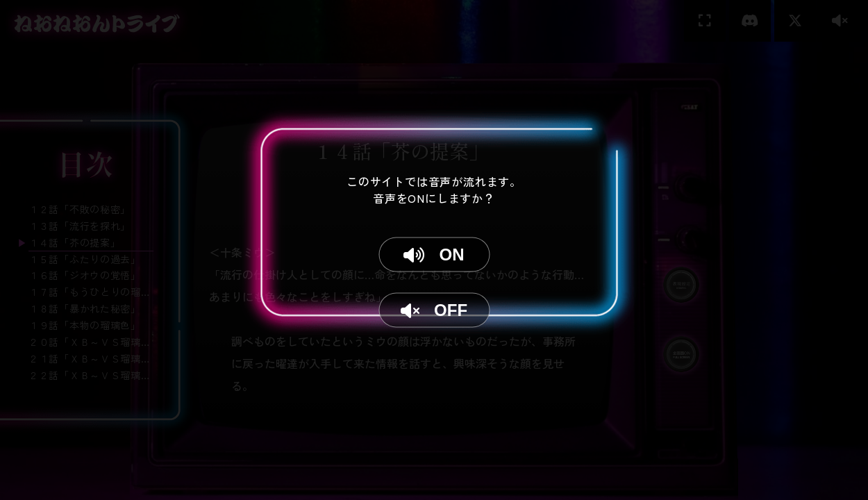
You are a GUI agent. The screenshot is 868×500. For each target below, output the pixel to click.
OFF (434, 310)
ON (434, 255)
